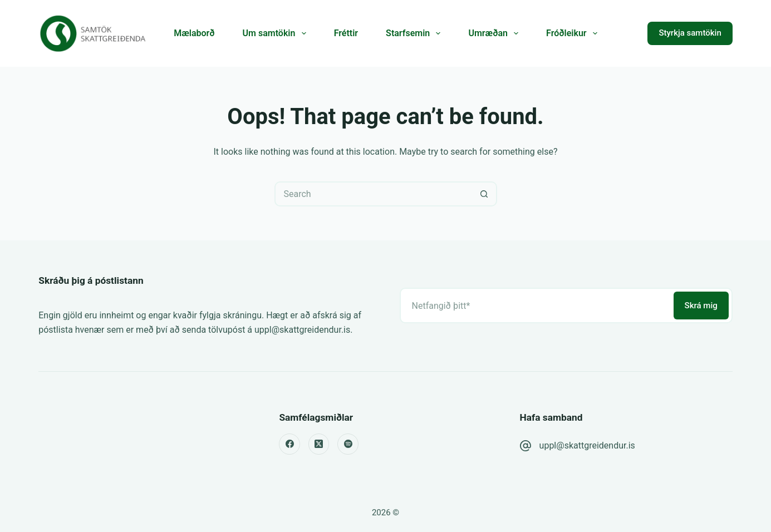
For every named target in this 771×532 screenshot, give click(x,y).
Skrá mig (701, 306)
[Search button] (485, 194)
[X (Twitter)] (319, 444)
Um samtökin (277, 33)
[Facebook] (289, 444)
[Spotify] (348, 444)
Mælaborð (194, 33)
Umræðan (495, 33)
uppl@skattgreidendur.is (587, 445)
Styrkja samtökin (690, 33)
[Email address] (536, 306)
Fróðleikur (574, 33)
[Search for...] (373, 194)
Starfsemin (415, 33)
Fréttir (346, 33)
